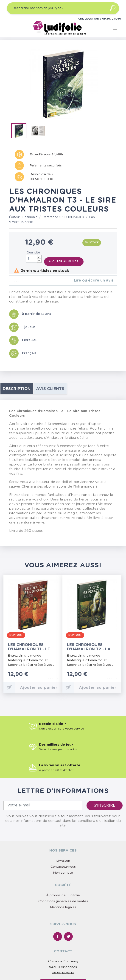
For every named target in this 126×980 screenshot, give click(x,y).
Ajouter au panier (64, 262)
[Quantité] (34, 259)
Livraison (63, 861)
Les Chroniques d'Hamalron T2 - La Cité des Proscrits (89, 647)
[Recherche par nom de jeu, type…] (63, 8)
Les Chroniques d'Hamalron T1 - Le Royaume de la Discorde (29, 647)
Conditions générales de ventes (63, 901)
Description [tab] (17, 389)
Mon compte (63, 873)
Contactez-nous (63, 867)
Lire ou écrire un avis (94, 280)
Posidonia (30, 217)
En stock (92, 243)
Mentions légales (63, 907)
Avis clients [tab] (50, 389)
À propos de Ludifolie (63, 895)
